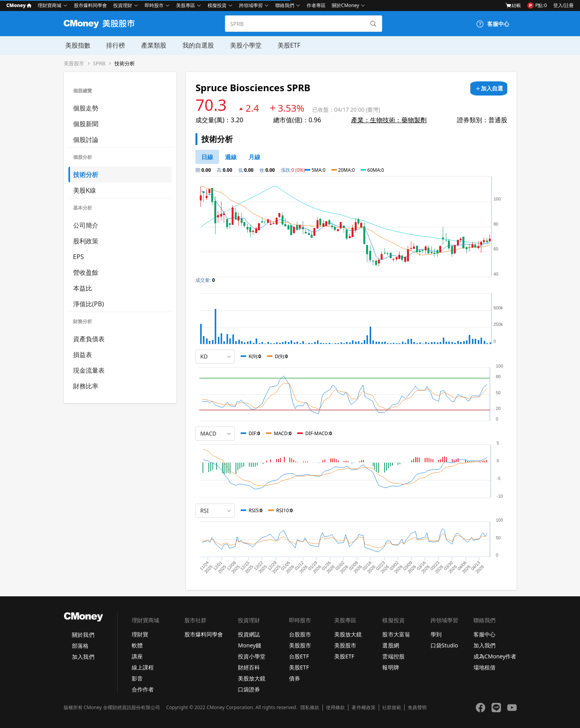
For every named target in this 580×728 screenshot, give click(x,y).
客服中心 (484, 634)
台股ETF (299, 656)
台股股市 (300, 634)
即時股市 (154, 5)
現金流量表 (89, 370)
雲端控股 (393, 656)
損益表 (83, 355)
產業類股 (152, 45)
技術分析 (125, 63)
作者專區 (316, 5)
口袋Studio (444, 645)
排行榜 (114, 45)
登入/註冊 (563, 5)
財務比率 (86, 386)
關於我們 (83, 635)
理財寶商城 (50, 5)
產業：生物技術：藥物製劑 (389, 120)
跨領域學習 (251, 5)
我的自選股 (196, 45)
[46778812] (231, 157)
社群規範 (392, 708)
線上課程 (143, 667)
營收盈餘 (86, 272)
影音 (137, 678)
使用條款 (335, 708)
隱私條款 (310, 708)
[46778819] (254, 157)
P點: (537, 6)
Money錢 (249, 645)
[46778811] (207, 157)
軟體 (137, 645)
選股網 (390, 645)
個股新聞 (86, 124)
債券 (295, 678)
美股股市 (74, 63)
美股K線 (85, 190)
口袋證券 (249, 689)
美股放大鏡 (252, 678)
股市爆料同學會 (90, 5)
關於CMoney (346, 5)
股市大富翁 (396, 634)
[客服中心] (493, 24)
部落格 (80, 646)
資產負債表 (89, 339)
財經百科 (249, 667)
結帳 (513, 6)
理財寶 (140, 634)
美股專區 (186, 5)
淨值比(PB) (89, 304)
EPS (79, 257)
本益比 (83, 288)
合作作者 (143, 689)
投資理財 (123, 5)
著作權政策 (363, 708)
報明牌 (390, 667)
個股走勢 (86, 108)
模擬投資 (217, 5)
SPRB (99, 63)
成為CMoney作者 (495, 656)
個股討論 (86, 140)
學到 (436, 634)
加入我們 (83, 657)
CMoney (19, 5)
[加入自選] (489, 88)
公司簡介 (86, 225)
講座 (137, 656)
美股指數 (76, 45)
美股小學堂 (243, 45)
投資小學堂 (252, 656)
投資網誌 (249, 634)
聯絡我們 (285, 5)
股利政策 (86, 241)
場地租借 (484, 667)
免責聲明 (417, 708)
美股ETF (286, 45)
